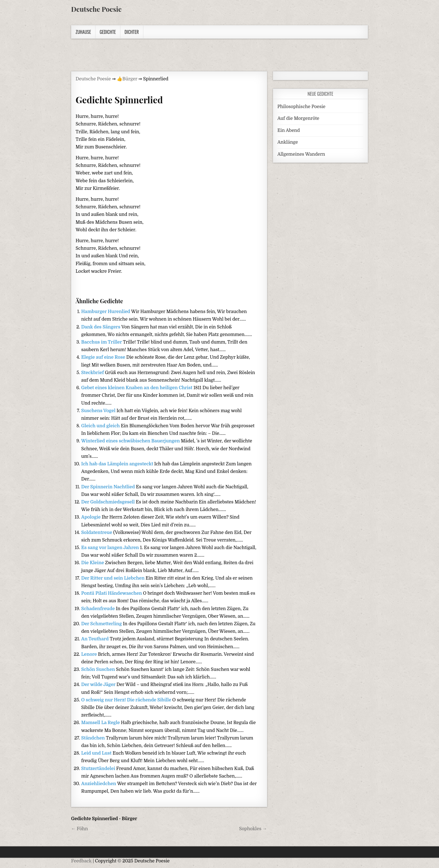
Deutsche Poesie (96, 9)
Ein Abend (289, 130)
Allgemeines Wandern (301, 154)
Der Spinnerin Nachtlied (108, 487)
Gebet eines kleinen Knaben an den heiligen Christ (137, 388)
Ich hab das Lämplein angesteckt (118, 464)
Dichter (132, 32)
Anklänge (288, 142)
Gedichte (108, 32)
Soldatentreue (97, 533)
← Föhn (80, 829)
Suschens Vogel (99, 411)
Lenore (90, 654)
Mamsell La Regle (101, 723)
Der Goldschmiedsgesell (108, 502)
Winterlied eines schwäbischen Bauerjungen (131, 441)
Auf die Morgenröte (298, 118)
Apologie (91, 517)
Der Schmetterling (102, 624)
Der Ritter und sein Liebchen (113, 578)
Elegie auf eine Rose (104, 357)
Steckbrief (93, 373)
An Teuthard (95, 639)
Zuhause (83, 32)
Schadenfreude (99, 609)
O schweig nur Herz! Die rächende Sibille (127, 700)
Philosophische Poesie (301, 107)
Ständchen (94, 738)
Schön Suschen (99, 669)
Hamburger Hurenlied (106, 312)
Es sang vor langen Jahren (111, 548)
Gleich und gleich (101, 426)
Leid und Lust (97, 753)
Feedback (81, 861)
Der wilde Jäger (99, 685)
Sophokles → (253, 829)
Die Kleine (93, 563)
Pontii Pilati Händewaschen (112, 593)
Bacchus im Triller (102, 342)
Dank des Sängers (101, 327)
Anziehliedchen (99, 784)
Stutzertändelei (99, 769)
